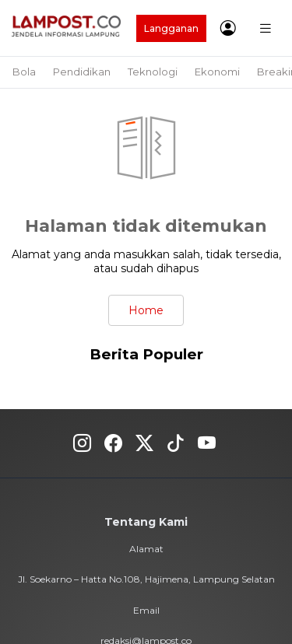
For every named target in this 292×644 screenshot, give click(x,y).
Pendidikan (82, 72)
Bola (24, 72)
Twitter (144, 443)
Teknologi (153, 72)
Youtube (207, 443)
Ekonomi (217, 72)
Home (146, 310)
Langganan (171, 28)
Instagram (82, 443)
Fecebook (113, 443)
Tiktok (176, 443)
